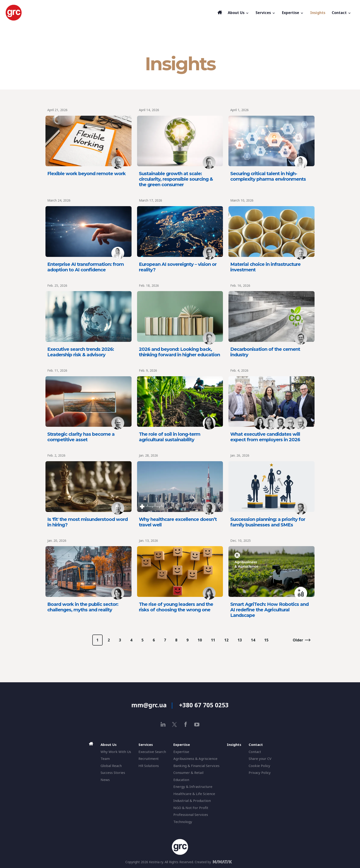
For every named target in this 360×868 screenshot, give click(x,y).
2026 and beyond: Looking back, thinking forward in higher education (179, 352)
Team (105, 758)
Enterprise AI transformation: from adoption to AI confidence (86, 267)
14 (253, 640)
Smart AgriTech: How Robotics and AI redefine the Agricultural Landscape (269, 610)
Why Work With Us (116, 752)
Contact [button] (342, 13)
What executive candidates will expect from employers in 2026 (265, 437)
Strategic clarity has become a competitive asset (81, 437)
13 (240, 640)
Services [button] (266, 13)
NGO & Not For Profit (191, 808)
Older (298, 640)
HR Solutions (149, 766)
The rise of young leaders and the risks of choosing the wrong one (176, 607)
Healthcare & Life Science (194, 794)
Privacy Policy (260, 772)
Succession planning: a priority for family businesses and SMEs (268, 522)
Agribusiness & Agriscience (195, 758)
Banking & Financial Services (196, 766)
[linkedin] (163, 724)
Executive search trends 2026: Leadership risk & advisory (81, 352)
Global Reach (111, 766)
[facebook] (186, 724)
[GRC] (110, 13)
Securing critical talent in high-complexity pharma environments (268, 176)
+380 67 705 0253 (204, 705)
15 (266, 640)
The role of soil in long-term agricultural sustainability (170, 437)
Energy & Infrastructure (193, 787)
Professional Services (191, 815)
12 (226, 640)
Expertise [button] (293, 13)
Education (181, 780)
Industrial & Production (192, 801)
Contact (255, 752)
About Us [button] (238, 13)
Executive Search (152, 752)
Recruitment (149, 758)
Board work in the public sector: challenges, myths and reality (83, 607)
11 (213, 640)
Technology (183, 822)
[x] (174, 724)
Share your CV (260, 758)
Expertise (181, 752)
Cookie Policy (259, 766)
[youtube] (197, 724)
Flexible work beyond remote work (86, 174)
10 (200, 640)
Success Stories (113, 772)
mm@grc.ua (149, 705)
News (105, 780)
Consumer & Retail (188, 772)
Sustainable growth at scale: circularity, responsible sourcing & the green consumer (176, 179)
